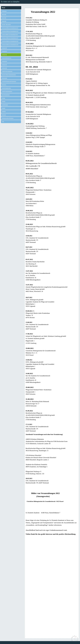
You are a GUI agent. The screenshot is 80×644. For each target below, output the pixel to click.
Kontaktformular (5, 105)
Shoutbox (4, 101)
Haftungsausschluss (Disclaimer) (8, 118)
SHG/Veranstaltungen (6, 95)
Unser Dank (4, 18)
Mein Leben (4, 15)
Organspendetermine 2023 (7, 58)
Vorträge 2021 (4, 51)
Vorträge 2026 (4, 68)
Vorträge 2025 (4, 65)
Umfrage (4, 98)
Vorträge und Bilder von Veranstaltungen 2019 (10, 45)
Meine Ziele (4, 21)
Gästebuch (4, 112)
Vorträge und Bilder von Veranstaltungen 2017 (10, 38)
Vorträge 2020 (4, 48)
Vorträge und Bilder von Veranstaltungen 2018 (10, 41)
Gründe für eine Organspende (7, 71)
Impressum (4, 115)
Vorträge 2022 (4, 55)
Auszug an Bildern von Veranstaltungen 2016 (10, 35)
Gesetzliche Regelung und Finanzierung (9, 81)
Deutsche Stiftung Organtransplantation (9, 75)
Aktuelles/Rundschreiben (6, 88)
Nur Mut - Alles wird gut (6, 25)
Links (3, 122)
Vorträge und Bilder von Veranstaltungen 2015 (10, 28)
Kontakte (4, 108)
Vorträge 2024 (4, 61)
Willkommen (4, 11)
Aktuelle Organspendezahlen (7, 91)
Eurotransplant (5, 78)
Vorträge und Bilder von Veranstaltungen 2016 (10, 31)
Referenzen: (4, 85)
